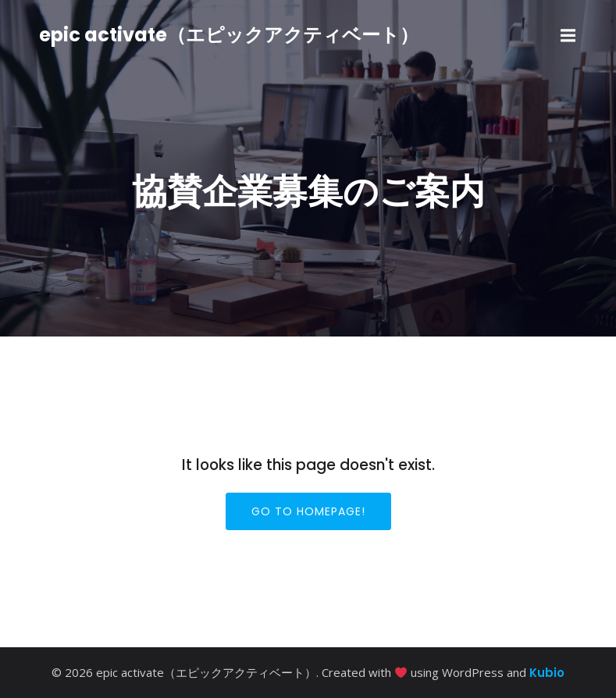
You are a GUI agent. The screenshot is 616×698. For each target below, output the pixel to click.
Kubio (547, 673)
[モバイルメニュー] (568, 36)
